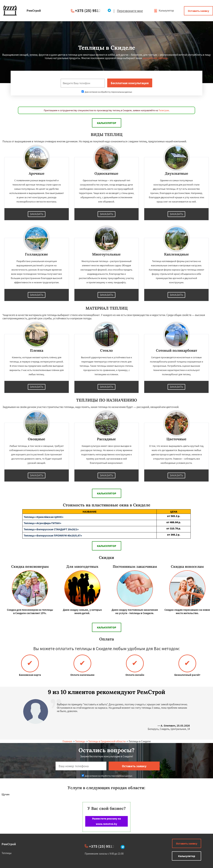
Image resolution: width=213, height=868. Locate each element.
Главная (67, 741)
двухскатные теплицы (155, 58)
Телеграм (164, 110)
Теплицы (80, 741)
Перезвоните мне (130, 11)
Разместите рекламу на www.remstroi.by (106, 821)
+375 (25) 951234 (90, 11)
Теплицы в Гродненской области (107, 741)
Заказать (37, 214)
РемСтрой (9, 844)
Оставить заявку (198, 11)
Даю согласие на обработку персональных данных (107, 92)
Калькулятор (164, 11)
